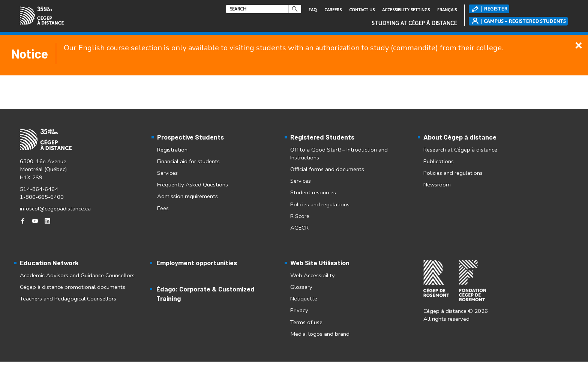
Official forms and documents (327, 169)
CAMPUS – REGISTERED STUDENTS (525, 21)
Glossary (301, 287)
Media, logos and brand (320, 334)
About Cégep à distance (460, 137)
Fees (163, 208)
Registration (172, 150)
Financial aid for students (188, 161)
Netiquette (304, 299)
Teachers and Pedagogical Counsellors (68, 299)
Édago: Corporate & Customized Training (205, 294)
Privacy (299, 310)
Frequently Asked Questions (193, 185)
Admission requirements (187, 196)
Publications (439, 161)
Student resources (313, 192)
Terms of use (306, 322)
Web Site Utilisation (320, 263)
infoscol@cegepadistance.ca (55, 206)
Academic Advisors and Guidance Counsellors (77, 275)
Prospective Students (190, 137)
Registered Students (322, 137)
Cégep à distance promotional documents (73, 287)
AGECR (299, 228)
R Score (300, 216)
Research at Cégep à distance (460, 150)
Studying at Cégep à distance (414, 23)
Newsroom (437, 185)
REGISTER (496, 9)
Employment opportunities (197, 263)
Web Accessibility (313, 275)
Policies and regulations (320, 204)
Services (167, 173)
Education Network (49, 263)
